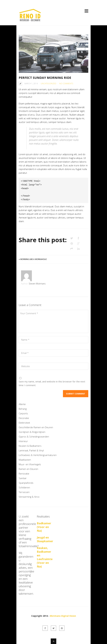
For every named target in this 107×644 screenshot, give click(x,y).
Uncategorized (48, 84)
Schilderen (24, 487)
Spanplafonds (26, 483)
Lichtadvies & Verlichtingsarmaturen (38, 455)
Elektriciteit (24, 423)
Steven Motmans (37, 284)
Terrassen (24, 492)
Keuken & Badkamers (30, 446)
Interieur (23, 441)
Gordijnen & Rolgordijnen (32, 432)
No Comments (66, 84)
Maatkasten (25, 460)
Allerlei (22, 404)
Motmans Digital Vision (63, 616)
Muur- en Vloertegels (30, 464)
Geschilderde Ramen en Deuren (36, 427)
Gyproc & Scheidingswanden (34, 437)
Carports (23, 413)
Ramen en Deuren (28, 469)
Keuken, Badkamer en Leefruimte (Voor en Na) (45, 557)
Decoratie (24, 418)
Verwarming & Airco (29, 497)
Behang (23, 409)
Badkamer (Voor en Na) (44, 527)
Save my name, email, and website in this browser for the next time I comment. (52, 383)
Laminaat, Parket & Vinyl (31, 450)
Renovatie (24, 474)
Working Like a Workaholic (34, 259)
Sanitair (23, 478)
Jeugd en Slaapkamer (45, 539)
